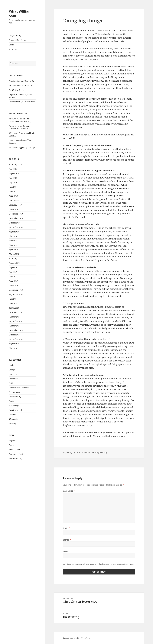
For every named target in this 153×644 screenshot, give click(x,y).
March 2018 (14, 254)
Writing (12, 424)
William (87, 453)
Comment (69, 491)
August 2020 (14, 173)
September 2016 (16, 294)
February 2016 (15, 312)
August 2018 (14, 232)
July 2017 (13, 272)
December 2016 (16, 290)
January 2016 (15, 317)
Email (67, 540)
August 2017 (14, 268)
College (12, 370)
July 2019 (13, 182)
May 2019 (13, 191)
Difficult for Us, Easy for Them (22, 102)
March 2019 (14, 200)
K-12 (11, 383)
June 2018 (13, 241)
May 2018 (13, 245)
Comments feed (16, 454)
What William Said (20, 13)
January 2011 (15, 326)
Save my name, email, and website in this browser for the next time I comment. (100, 564)
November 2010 (16, 330)
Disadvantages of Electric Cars (22, 81)
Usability (13, 415)
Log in (12, 445)
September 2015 (16, 321)
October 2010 (15, 335)
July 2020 (13, 178)
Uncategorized (15, 410)
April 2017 (13, 281)
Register (13, 441)
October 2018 (15, 223)
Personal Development (19, 40)
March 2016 (14, 308)
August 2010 (14, 344)
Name (67, 528)
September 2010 (16, 339)
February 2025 (15, 165)
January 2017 (15, 285)
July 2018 (13, 236)
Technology (14, 406)
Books (12, 45)
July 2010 (13, 348)
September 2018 (16, 227)
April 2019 (13, 196)
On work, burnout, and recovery (20, 127)
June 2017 (13, 276)
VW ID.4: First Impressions (21, 86)
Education (13, 379)
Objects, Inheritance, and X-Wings (20, 120)
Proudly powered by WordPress (77, 638)
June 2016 (13, 299)
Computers (14, 374)
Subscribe (13, 49)
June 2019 (13, 187)
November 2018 (16, 218)
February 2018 (15, 259)
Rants (11, 401)
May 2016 (13, 303)
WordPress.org (15, 459)
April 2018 (13, 250)
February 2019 (15, 205)
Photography (14, 392)
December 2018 (16, 214)
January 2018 (15, 263)
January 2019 (15, 209)
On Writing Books (17, 90)
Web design (14, 419)
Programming (15, 36)
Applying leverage (27, 147)
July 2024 (13, 169)
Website (67, 552)
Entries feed (14, 450)
